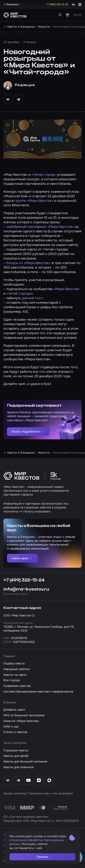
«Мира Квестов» (67, 289)
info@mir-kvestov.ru (26, 589)
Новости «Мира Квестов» (21, 721)
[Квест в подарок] (67, 15)
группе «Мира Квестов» (34, 201)
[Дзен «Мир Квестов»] (39, 780)
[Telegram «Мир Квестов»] (18, 780)
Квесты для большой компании (25, 761)
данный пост (32, 298)
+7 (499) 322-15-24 (24, 580)
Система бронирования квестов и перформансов (38, 691)
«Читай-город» (44, 175)
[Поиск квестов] (60, 15)
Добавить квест (14, 710)
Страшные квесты (16, 750)
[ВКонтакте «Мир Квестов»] (8, 780)
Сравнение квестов (17, 686)
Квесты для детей (16, 756)
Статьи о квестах (16, 732)
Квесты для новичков (18, 767)
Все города (12, 680)
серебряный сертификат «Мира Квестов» (40, 227)
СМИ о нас (11, 727)
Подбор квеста (14, 663)
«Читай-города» (19, 293)
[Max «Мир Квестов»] (49, 780)
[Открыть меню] (77, 15)
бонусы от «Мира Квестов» (28, 263)
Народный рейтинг (17, 669)
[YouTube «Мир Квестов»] (29, 780)
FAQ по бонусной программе (24, 715)
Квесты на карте (15, 675)
